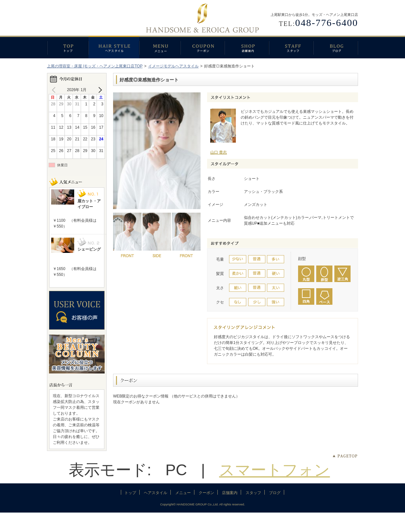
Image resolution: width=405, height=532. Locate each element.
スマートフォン (274, 470)
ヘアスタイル (114, 47)
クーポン (202, 47)
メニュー (160, 47)
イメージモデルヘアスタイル (173, 66)
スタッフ (291, 47)
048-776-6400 (327, 23)
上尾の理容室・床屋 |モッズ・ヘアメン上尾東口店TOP (95, 66)
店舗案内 (247, 47)
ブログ (336, 47)
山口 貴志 (219, 152)
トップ (68, 47)
